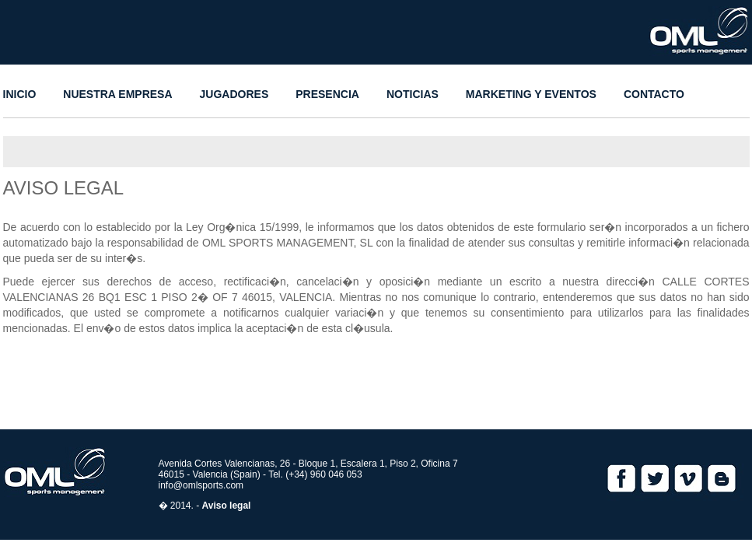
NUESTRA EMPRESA (117, 94)
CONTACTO (654, 94)
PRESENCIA (327, 94)
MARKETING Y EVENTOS (531, 94)
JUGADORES (234, 94)
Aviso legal (227, 506)
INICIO (20, 94)
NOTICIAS (413, 94)
